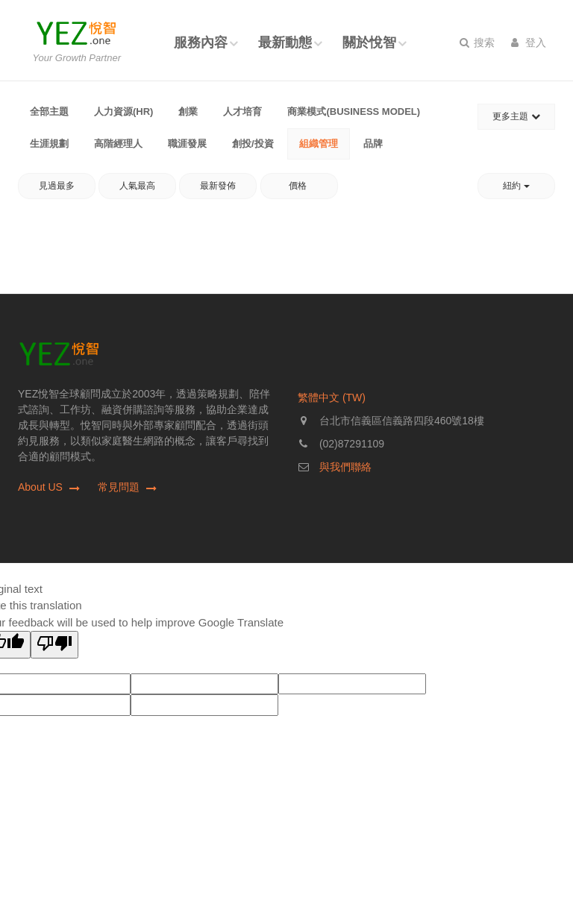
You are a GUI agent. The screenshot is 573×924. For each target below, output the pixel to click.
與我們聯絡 (345, 467)
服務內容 (201, 43)
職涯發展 (187, 144)
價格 (299, 186)
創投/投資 (253, 144)
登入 (529, 43)
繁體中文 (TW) (332, 397)
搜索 (477, 43)
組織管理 (319, 144)
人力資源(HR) (123, 111)
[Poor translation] (54, 645)
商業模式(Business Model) (354, 111)
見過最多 (57, 186)
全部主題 (49, 111)
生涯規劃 (49, 144)
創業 (188, 111)
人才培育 (242, 111)
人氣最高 (137, 186)
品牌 (373, 144)
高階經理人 (118, 144)
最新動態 (285, 43)
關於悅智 (369, 43)
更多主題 (516, 116)
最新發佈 (218, 186)
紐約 (516, 186)
